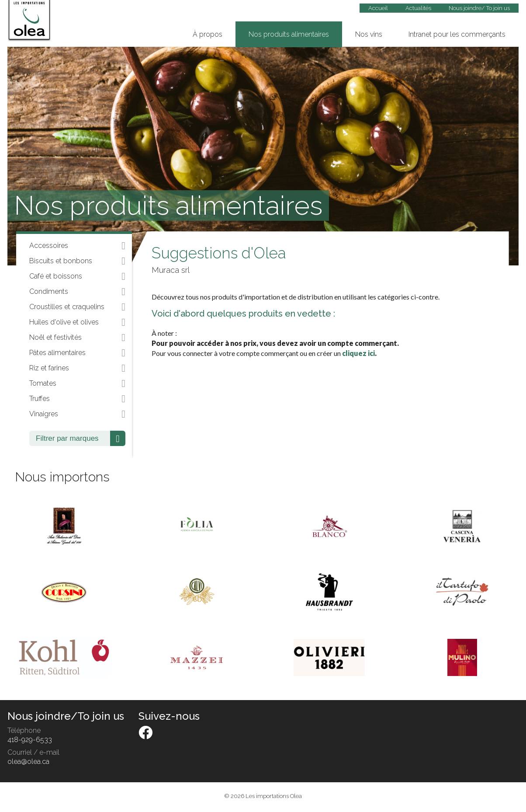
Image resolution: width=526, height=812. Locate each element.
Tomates (77, 383)
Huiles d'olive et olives (77, 322)
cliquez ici (358, 353)
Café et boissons (77, 276)
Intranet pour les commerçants (457, 34)
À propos (208, 34)
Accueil (378, 8)
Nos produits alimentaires (289, 34)
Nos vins (369, 34)
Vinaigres (77, 414)
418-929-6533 (30, 740)
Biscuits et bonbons (77, 261)
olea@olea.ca (28, 761)
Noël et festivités (77, 338)
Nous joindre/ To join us (479, 8)
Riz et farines (77, 368)
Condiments (77, 292)
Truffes (77, 399)
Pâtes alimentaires (77, 353)
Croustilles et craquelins (77, 307)
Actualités (418, 8)
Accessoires (77, 246)
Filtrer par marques (81, 438)
